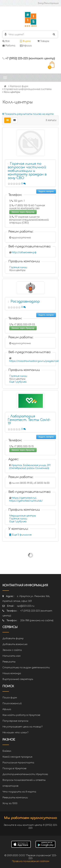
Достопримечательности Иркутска (25, 774)
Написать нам (11, 656)
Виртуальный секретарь (18, 679)
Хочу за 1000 (10, 803)
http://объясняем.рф (24, 252)
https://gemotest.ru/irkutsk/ (26, 501)
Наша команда (12, 673)
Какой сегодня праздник (17, 757)
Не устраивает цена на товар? (22, 727)
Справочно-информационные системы (28, 89)
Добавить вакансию (15, 644)
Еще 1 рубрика (18, 382)
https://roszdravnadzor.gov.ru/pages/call (34, 361)
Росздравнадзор (25, 301)
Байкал (7, 751)
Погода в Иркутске (14, 768)
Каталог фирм (19, 86)
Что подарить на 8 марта (19, 792)
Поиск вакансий (12, 703)
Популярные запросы (15, 721)
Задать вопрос (46, 191)
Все (6, 41)
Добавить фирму (13, 638)
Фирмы (25, 41)
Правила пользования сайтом (30, 861)
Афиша (26, 46)
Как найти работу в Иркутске (21, 715)
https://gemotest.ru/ (24, 498)
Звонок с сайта (12, 650)
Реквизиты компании (15, 798)
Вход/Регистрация (48, 3)
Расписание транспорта (18, 763)
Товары (43, 41)
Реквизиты (9, 662)
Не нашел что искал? (15, 733)
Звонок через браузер (23, 212)
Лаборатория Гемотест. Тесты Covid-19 (29, 420)
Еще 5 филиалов (20, 535)
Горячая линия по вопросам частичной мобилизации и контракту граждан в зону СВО (27, 171)
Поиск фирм (10, 698)
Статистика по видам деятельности (26, 668)
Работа (9, 46)
